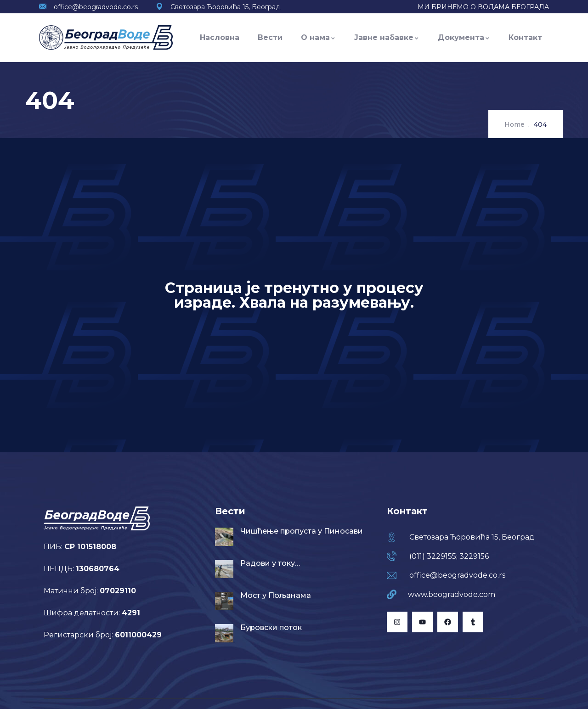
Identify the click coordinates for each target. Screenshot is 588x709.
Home (514, 124)
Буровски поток (271, 627)
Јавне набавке (387, 37)
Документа (464, 37)
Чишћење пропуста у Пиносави (302, 531)
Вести (270, 37)
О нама (318, 37)
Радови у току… (270, 563)
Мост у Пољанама (276, 595)
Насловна (220, 37)
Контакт (525, 37)
